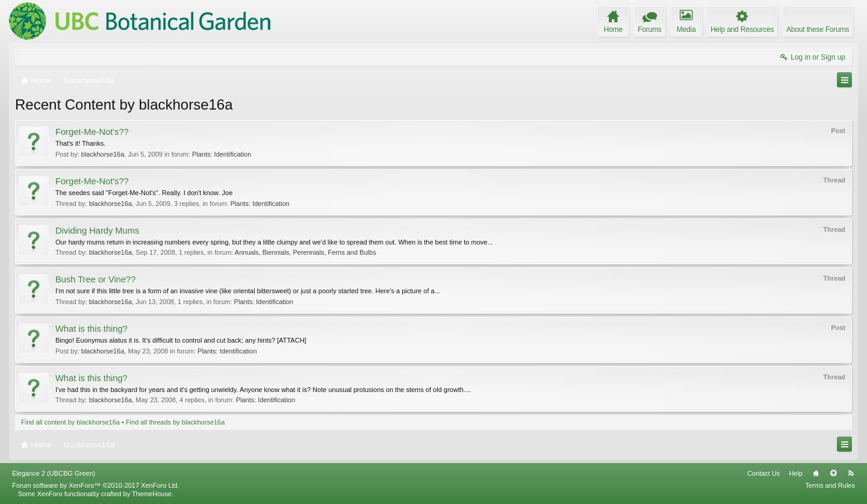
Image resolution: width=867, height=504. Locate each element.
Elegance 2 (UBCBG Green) (54, 473)
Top (833, 473)
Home (816, 473)
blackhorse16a (103, 154)
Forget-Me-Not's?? (92, 132)
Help (796, 473)
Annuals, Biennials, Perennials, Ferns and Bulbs (306, 252)
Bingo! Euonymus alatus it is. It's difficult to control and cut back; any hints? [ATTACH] (181, 340)
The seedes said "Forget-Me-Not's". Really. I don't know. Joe (144, 193)
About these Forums (818, 30)
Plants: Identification (222, 154)
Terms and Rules (830, 485)
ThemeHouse (152, 494)
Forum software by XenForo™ (96, 485)
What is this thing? (92, 329)
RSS (851, 473)
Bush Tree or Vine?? (95, 279)
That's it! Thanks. (80, 143)
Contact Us (763, 473)
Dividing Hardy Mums (97, 231)
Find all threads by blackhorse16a (175, 422)
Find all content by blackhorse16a (70, 422)
